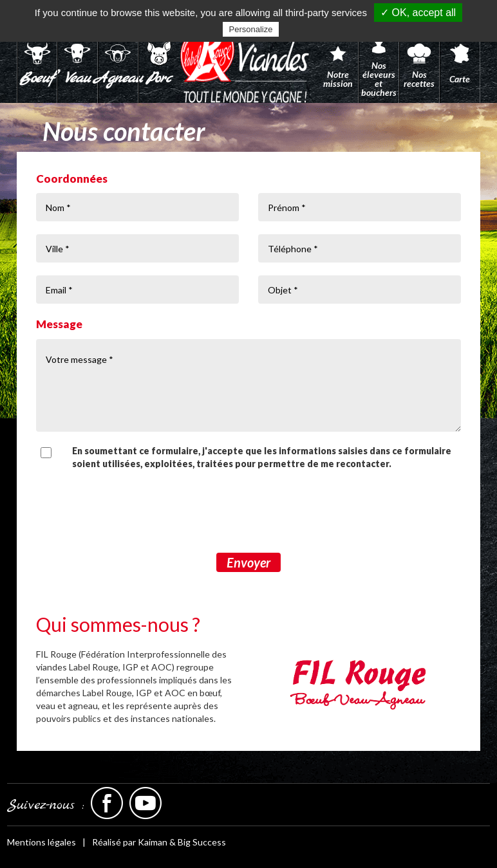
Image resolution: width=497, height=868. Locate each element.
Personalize (251, 29)
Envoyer (248, 562)
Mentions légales (42, 842)
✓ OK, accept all (418, 13)
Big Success (202, 842)
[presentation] (248, 512)
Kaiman (153, 842)
